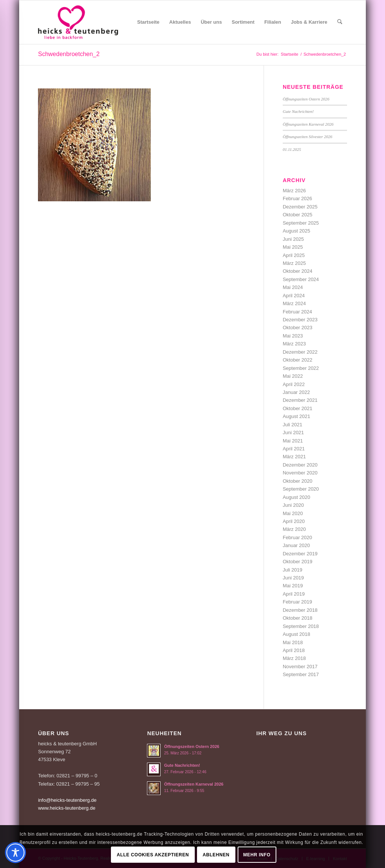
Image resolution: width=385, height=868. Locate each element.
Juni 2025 (293, 239)
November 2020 (300, 473)
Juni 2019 (293, 578)
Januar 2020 (296, 545)
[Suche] (340, 22)
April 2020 (294, 521)
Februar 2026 (297, 198)
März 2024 (294, 303)
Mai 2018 (293, 642)
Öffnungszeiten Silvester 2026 (308, 137)
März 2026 (294, 191)
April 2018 (294, 650)
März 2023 (294, 344)
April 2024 (294, 296)
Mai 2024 (293, 287)
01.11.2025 (292, 149)
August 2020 (296, 497)
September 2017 (301, 674)
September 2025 (301, 223)
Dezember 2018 (300, 610)
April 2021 (294, 449)
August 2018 (296, 634)
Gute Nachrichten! (298, 111)
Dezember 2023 (300, 320)
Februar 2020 (297, 537)
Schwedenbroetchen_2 (69, 54)
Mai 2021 (293, 441)
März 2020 (294, 529)
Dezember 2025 (300, 207)
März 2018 (294, 658)
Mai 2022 (293, 376)
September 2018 (301, 626)
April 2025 (294, 255)
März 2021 (294, 457)
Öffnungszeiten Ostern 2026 (306, 99)
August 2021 (296, 416)
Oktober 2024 (298, 271)
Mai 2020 (293, 513)
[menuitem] (148, 22)
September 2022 (301, 368)
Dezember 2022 (300, 352)
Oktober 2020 (298, 481)
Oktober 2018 (298, 618)
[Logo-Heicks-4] (78, 22)
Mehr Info (257, 855)
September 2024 (301, 279)
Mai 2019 (293, 586)
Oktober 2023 (298, 328)
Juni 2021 (293, 432)
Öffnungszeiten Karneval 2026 (308, 124)
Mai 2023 (293, 336)
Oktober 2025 (298, 215)
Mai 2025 (293, 247)
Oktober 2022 (298, 360)
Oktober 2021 (298, 408)
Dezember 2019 (300, 554)
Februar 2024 (297, 312)
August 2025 (296, 231)
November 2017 (300, 667)
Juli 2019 (293, 570)
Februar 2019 (297, 602)
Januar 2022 (296, 392)
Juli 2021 (293, 425)
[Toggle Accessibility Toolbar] (15, 853)
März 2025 (294, 263)
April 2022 (294, 384)
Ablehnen (216, 855)
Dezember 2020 (300, 465)
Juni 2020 (293, 505)
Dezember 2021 (300, 400)
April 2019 (294, 594)
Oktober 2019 (298, 562)
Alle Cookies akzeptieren (153, 855)
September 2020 (301, 489)
